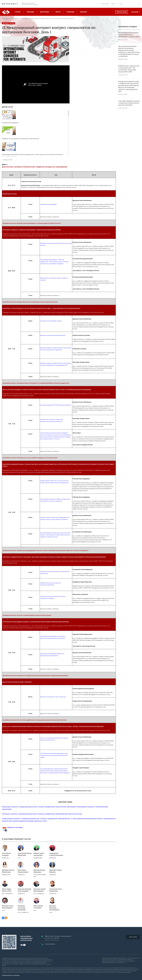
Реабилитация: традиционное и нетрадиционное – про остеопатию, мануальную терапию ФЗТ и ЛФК (129, 69)
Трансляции (30, 12)
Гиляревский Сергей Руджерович (56, 854)
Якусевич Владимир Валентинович (54, 908)
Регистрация (105, 4)
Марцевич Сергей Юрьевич (55, 871)
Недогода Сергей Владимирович (39, 890)
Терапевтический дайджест (49, 204)
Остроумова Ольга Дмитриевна (56, 890)
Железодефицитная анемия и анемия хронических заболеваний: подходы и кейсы (129, 35)
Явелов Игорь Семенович (38, 907)
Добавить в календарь (12, 827)
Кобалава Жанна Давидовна (39, 871)
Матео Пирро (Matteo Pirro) (7, 890)
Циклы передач (45, 12)
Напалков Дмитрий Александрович (24, 890)
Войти (113, 4)
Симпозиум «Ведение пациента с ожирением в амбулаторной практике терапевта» (129, 103)
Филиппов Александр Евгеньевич (22, 908)
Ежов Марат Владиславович (23, 871)
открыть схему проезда (52, 940)
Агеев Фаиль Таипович (6, 854)
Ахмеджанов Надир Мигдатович (25, 854)
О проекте (18, 12)
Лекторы (58, 12)
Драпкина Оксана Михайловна (8, 871)
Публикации (70, 12)
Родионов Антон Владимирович (8, 907)
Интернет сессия (121, 12)
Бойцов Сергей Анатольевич (39, 854)
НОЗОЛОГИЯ (135, 12)
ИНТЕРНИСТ (11, 4)
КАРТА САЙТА (133, 937)
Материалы (84, 12)
